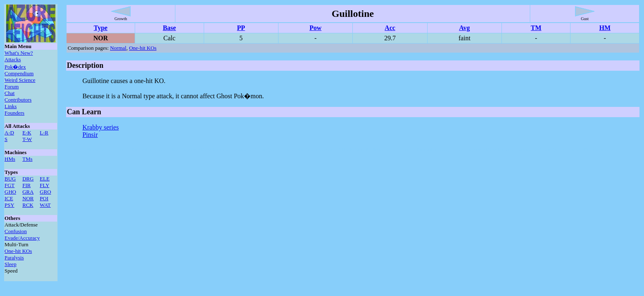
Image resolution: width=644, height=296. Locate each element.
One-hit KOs (18, 251)
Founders (14, 113)
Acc (390, 28)
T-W (27, 139)
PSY (9, 205)
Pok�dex (15, 67)
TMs (27, 159)
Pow (315, 28)
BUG (10, 179)
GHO (10, 192)
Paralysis (14, 258)
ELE (45, 179)
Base (169, 28)
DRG (28, 179)
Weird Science (20, 80)
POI (44, 198)
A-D (9, 133)
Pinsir (90, 135)
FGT (10, 185)
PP (241, 28)
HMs (10, 159)
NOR (28, 198)
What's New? (19, 53)
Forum (12, 87)
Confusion (16, 231)
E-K (27, 133)
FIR (26, 185)
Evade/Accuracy (22, 238)
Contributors (18, 100)
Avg (465, 28)
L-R (44, 133)
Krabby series (101, 127)
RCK (28, 205)
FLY (45, 185)
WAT (45, 205)
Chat (10, 93)
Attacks (13, 59)
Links (11, 106)
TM (536, 28)
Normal (118, 48)
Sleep (10, 264)
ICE (9, 198)
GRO (45, 192)
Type (100, 28)
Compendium (19, 73)
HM (605, 28)
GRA (28, 192)
